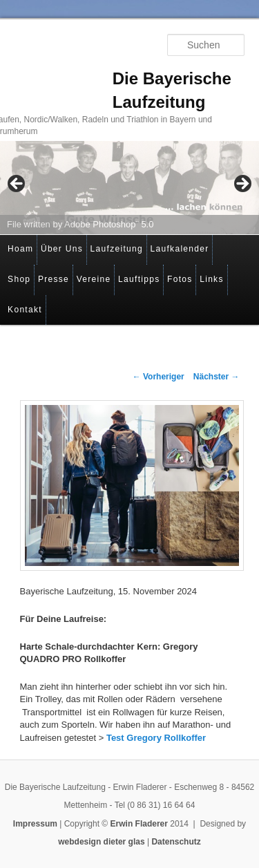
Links (212, 279)
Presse (54, 279)
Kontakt (25, 310)
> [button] (242, 185)
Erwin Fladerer (139, 824)
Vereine (94, 279)
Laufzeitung (117, 249)
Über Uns (62, 249)
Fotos (180, 279)
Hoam (20, 249)
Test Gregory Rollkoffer (156, 738)
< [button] (17, 185)
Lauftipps (139, 279)
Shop (19, 279)
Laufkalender (180, 249)
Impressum (35, 824)
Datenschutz (176, 842)
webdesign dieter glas (101, 842)
